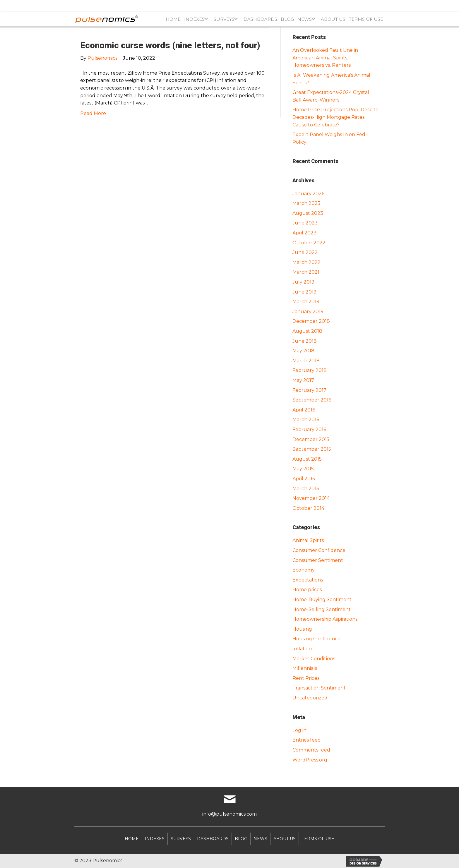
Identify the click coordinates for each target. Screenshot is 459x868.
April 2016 (304, 410)
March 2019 (306, 302)
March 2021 (306, 272)
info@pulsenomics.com (229, 814)
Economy (304, 570)
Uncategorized (310, 698)
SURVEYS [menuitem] (181, 839)
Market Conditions (314, 659)
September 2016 (312, 400)
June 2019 (304, 292)
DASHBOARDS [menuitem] (213, 839)
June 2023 (305, 223)
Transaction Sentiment (319, 688)
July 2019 (303, 282)
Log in (299, 730)
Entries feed (307, 740)
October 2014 (308, 508)
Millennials (305, 668)
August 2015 (307, 459)
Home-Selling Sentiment (322, 609)
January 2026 (308, 194)
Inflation (302, 649)
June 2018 (305, 341)
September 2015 (312, 449)
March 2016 (306, 420)
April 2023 (304, 233)
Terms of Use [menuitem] (318, 839)
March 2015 (306, 489)
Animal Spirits (308, 540)
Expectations (308, 580)
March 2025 (306, 203)
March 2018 (306, 361)
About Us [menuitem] (285, 839)
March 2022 (306, 262)
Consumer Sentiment (318, 560)
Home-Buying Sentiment (322, 599)
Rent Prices (306, 678)
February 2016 (309, 429)
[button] (206, 19)
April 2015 (304, 479)
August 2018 (307, 331)
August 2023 (308, 213)
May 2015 (303, 469)
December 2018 (311, 321)
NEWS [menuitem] (260, 839)
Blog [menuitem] (241, 839)
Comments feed (311, 750)
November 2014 (311, 498)
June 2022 (305, 252)
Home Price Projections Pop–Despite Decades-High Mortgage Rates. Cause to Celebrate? (335, 117)
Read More (93, 113)
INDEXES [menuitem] (155, 839)
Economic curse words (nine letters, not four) (170, 45)
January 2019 (308, 312)
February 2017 (309, 390)
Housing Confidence (316, 639)
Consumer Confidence (319, 550)
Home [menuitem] (132, 839)
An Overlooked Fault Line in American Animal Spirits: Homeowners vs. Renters (325, 58)
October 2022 (309, 243)
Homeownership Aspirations (325, 619)
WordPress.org (310, 760)
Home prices (307, 590)
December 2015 (311, 439)
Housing (302, 629)
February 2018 (310, 370)
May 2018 (303, 351)
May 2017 (303, 380)
